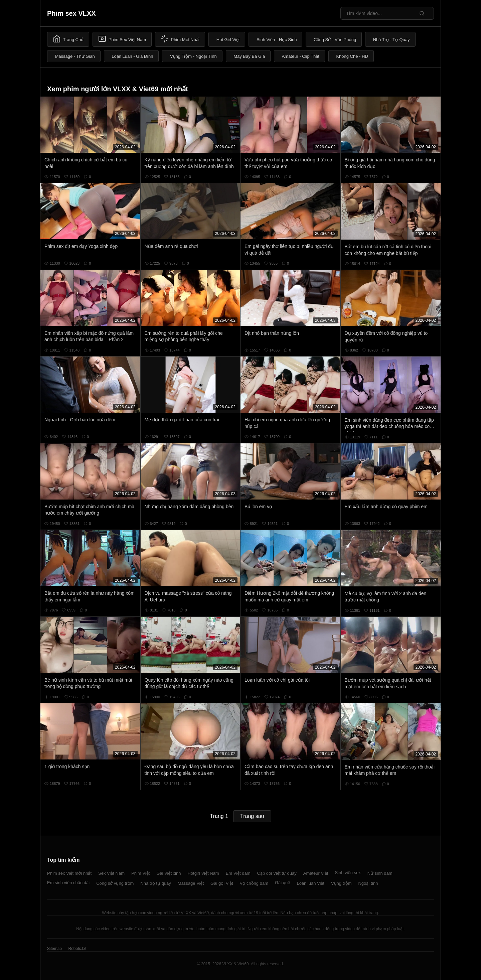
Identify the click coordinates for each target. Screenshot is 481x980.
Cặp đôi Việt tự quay (277, 873)
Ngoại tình (368, 883)
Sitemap (54, 949)
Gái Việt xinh (169, 873)
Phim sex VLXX (71, 13)
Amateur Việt (316, 873)
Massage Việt (191, 883)
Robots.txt (77, 949)
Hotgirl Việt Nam (203, 873)
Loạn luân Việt (311, 883)
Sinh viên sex (348, 873)
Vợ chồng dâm (254, 883)
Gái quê (283, 883)
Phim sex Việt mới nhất (69, 873)
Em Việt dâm (238, 873)
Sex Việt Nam (111, 873)
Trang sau (252, 816)
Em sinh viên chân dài (68, 883)
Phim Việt (140, 873)
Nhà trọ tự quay (155, 883)
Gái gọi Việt (222, 883)
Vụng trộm (341, 883)
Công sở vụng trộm (115, 883)
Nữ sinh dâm (380, 873)
